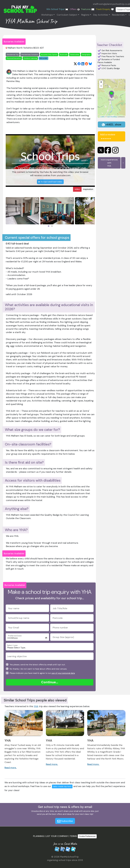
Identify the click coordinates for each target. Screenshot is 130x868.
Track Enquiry (105, 9)
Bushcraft (64, 55)
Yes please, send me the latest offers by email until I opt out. (37, 665)
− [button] (101, 86)
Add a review (108, 136)
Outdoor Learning (30, 58)
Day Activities (101, 15)
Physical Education (14, 58)
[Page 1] (49, 226)
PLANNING (39, 836)
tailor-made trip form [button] (62, 786)
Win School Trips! (57, 9)
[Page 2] (52, 226)
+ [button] (101, 82)
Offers (75, 9)
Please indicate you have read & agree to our (42, 673)
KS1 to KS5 (43, 58)
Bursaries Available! (14, 42)
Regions (85, 15)
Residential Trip (13, 55)
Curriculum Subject (67, 15)
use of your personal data (63, 673)
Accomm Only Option (49, 55)
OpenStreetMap (112, 117)
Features (88, 9)
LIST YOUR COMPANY (57, 836)
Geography (86, 55)
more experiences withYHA (109, 163)
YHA (36, 706)
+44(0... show (112, 124)
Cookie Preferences (87, 836)
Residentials (118, 15)
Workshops (47, 15)
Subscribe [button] (65, 821)
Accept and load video (50, 182)
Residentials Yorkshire (30, 55)
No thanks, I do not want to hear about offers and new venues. (38, 669)
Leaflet (102, 117)
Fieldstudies (75, 55)
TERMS (73, 836)
